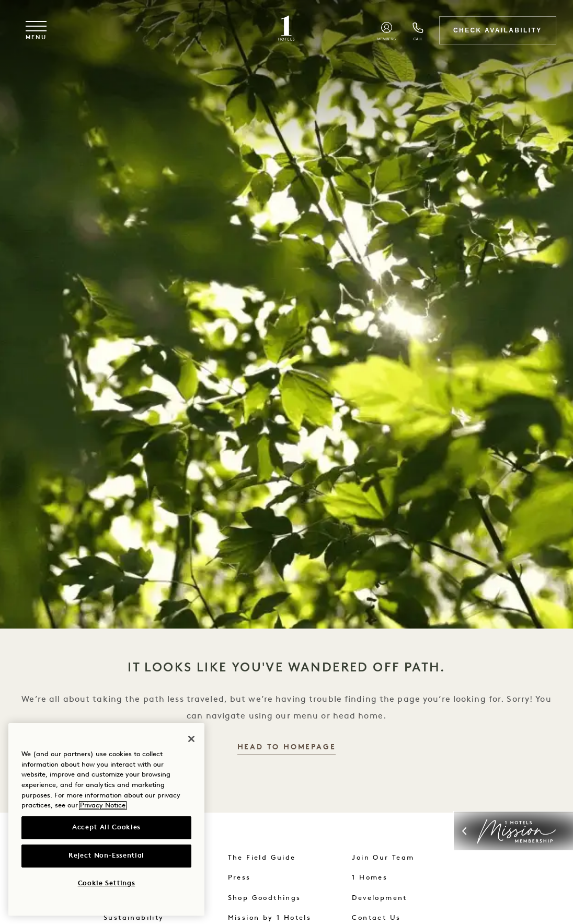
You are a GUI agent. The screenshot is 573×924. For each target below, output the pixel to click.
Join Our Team (383, 858)
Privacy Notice (103, 806)
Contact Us (376, 918)
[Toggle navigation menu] (36, 31)
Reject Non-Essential (106, 856)
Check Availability (498, 30)
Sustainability (134, 918)
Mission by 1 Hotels (270, 918)
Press (239, 878)
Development (379, 898)
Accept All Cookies (106, 828)
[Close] (191, 739)
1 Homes (370, 878)
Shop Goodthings (265, 898)
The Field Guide (262, 858)
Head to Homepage (287, 748)
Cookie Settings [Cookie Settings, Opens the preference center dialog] (107, 883)
